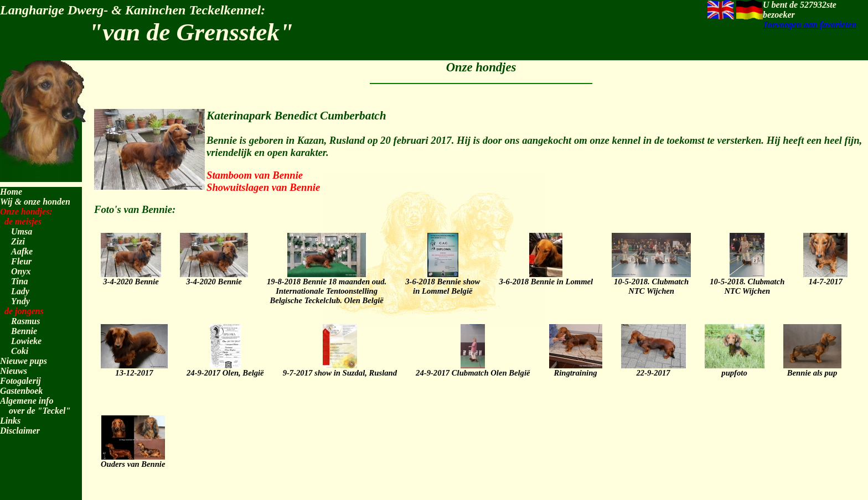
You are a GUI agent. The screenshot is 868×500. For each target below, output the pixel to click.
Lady (20, 291)
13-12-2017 (134, 368)
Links (10, 421)
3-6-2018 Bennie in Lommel (546, 277)
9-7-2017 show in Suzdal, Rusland (340, 368)
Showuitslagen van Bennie (263, 187)
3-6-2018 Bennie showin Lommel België (443, 281)
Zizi (18, 241)
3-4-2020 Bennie (131, 277)
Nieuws (14, 371)
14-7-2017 (825, 277)
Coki (20, 351)
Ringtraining (576, 368)
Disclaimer (20, 431)
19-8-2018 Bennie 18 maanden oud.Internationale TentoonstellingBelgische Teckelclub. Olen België (327, 286)
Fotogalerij (20, 381)
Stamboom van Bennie (255, 175)
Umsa (22, 231)
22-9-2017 (653, 368)
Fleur (21, 261)
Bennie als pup (812, 368)
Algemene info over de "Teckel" (35, 406)
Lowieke (26, 341)
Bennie (24, 331)
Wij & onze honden (35, 202)
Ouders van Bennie (133, 459)
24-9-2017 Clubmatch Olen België (473, 368)
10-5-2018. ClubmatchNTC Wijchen (651, 281)
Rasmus (25, 321)
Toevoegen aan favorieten (810, 25)
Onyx (21, 271)
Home (11, 192)
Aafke (22, 251)
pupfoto (735, 368)
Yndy (20, 301)
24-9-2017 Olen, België (225, 368)
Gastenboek (21, 391)
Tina (20, 281)
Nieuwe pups (24, 361)
